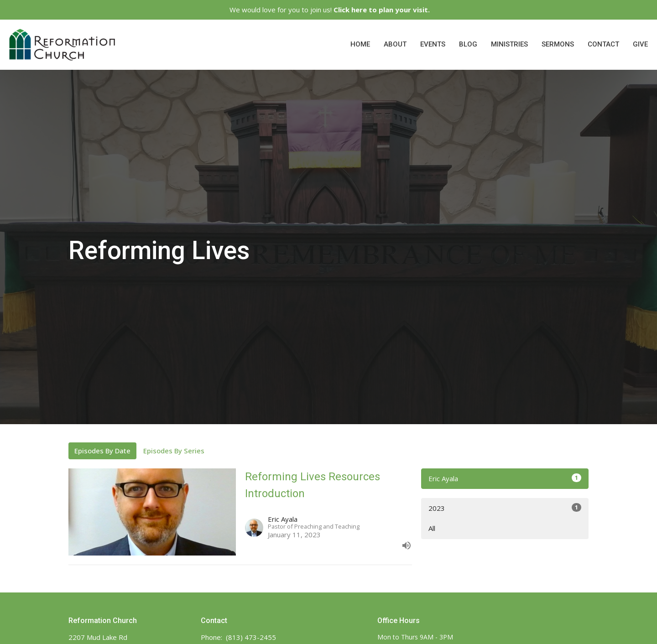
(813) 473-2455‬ (251, 637)
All (432, 528)
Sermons (558, 44)
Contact (603, 44)
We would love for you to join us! (330, 10)
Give (640, 44)
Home (360, 44)
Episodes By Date (102, 451)
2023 (505, 508)
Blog (468, 44)
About (395, 44)
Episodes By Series (174, 451)
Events (433, 44)
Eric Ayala (505, 478)
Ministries (509, 44)
